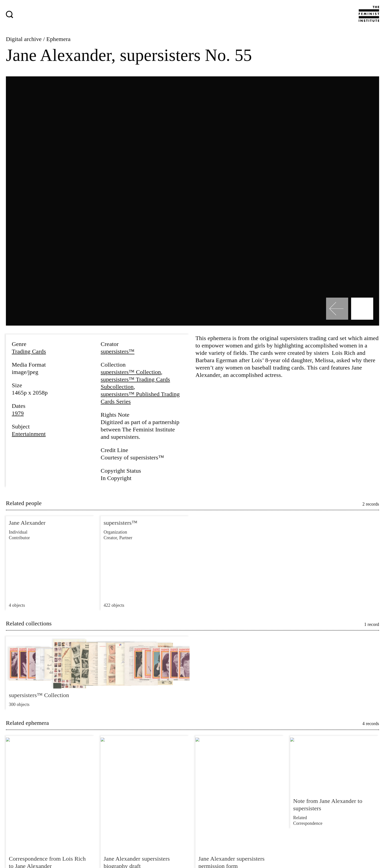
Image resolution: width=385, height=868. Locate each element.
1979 (18, 413)
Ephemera (59, 39)
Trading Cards (29, 351)
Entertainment (29, 434)
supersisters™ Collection (131, 372)
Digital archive (24, 39)
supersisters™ (118, 351)
